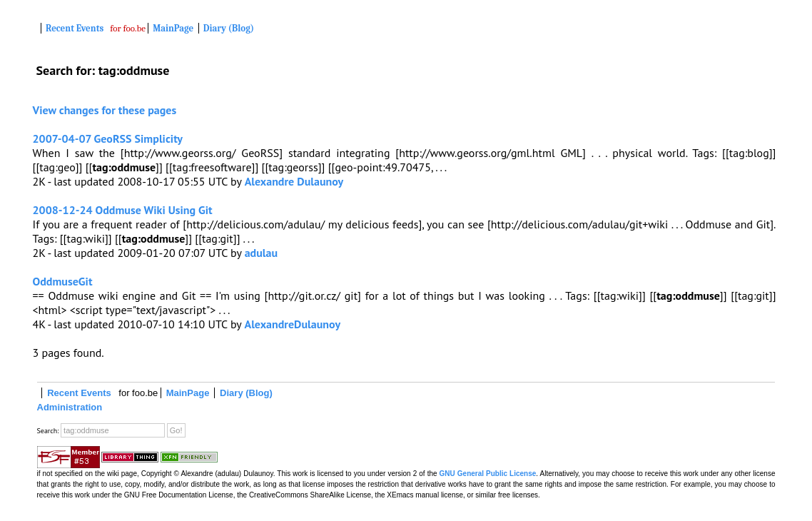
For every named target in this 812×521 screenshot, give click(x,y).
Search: (48, 431)
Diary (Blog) (229, 28)
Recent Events (75, 28)
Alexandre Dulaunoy (294, 181)
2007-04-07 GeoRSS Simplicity (108, 138)
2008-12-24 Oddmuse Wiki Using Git (123, 210)
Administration (70, 407)
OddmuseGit (63, 281)
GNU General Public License (488, 474)
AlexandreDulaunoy (292, 324)
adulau (261, 253)
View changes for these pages (105, 110)
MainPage (173, 28)
